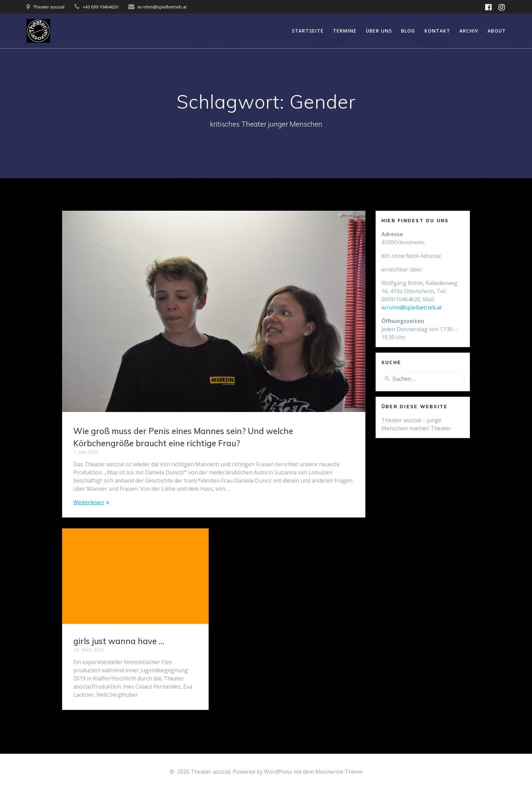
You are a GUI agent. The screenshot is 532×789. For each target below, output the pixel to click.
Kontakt (437, 31)
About (497, 31)
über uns (379, 31)
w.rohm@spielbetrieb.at (412, 307)
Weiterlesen (89, 502)
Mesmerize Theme (339, 772)
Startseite (308, 31)
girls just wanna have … (119, 641)
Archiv (469, 31)
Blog (408, 31)
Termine (345, 31)
